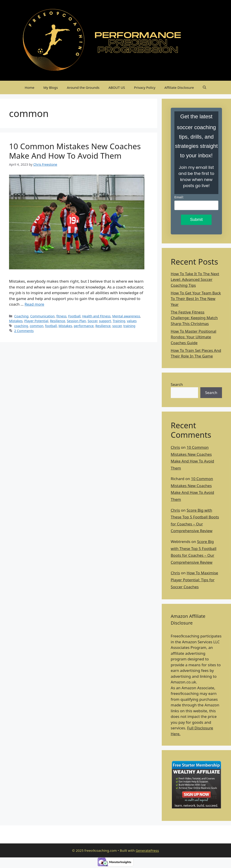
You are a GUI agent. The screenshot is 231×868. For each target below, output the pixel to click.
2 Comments (24, 331)
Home (30, 87)
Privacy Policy (145, 87)
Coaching (21, 316)
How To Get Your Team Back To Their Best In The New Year (196, 299)
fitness (61, 316)
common (37, 326)
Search (177, 384)
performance (84, 326)
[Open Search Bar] (204, 87)
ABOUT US (117, 87)
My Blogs (51, 87)
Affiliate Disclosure (179, 87)
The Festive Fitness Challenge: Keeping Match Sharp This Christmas (194, 318)
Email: (179, 197)
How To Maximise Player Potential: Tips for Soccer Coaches (194, 580)
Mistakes (16, 321)
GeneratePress (147, 850)
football (51, 326)
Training (119, 321)
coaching (21, 326)
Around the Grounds (83, 87)
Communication (42, 316)
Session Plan (76, 321)
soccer (117, 326)
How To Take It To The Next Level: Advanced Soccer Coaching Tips (195, 279)
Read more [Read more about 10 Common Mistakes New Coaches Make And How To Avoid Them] (34, 304)
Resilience (57, 321)
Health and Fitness (96, 316)
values (132, 321)
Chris (175, 447)
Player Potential (36, 321)
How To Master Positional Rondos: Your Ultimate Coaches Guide (194, 337)
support (105, 321)
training (129, 326)
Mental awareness (126, 316)
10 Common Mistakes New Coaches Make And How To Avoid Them (75, 151)
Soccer (92, 321)
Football (74, 316)
